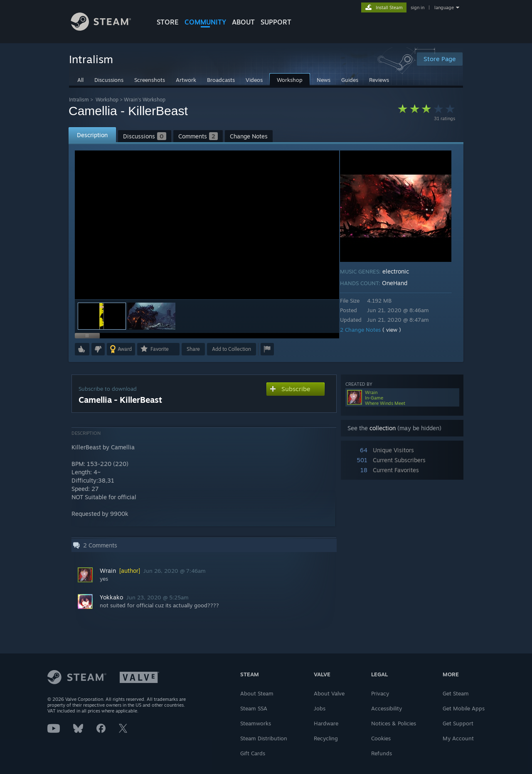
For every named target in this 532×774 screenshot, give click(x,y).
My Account (458, 738)
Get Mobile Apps (464, 708)
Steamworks (256, 723)
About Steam (257, 693)
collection (383, 428)
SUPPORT (276, 22)
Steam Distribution (264, 738)
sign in (417, 7)
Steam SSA (254, 708)
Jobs (320, 708)
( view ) (398, 330)
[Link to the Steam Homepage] (107, 28)
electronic (401, 271)
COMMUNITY (205, 22)
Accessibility (387, 708)
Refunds (382, 753)
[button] (151, 316)
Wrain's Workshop (145, 100)
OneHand (400, 283)
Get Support (458, 723)
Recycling (326, 738)
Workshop (107, 100)
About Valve (329, 693)
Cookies (381, 738)
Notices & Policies (394, 723)
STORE (168, 22)
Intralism (79, 100)
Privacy (380, 693)
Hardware (326, 723)
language (444, 7)
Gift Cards (253, 753)
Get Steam (456, 693)
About (243, 22)
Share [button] (193, 349)
